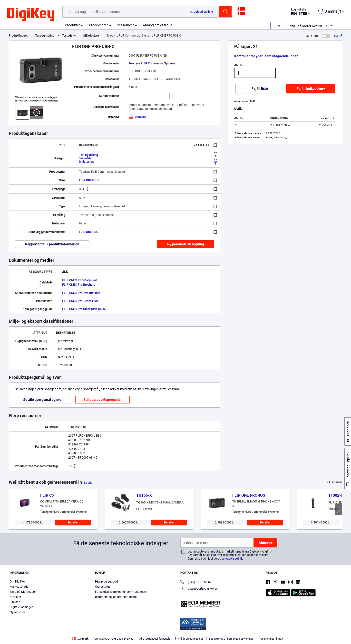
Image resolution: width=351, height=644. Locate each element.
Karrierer (15, 597)
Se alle (88, 483)
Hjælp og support (107, 582)
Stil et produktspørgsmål (102, 400)
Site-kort (15, 602)
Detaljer (73, 523)
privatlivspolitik (232, 558)
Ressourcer (125, 25)
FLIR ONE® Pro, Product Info (81, 293)
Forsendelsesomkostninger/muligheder (121, 592)
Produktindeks (18, 36)
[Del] (338, 36)
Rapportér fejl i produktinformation (52, 244)
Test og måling (45, 36)
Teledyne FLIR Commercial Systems (152, 63)
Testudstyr (69, 36)
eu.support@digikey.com (200, 589)
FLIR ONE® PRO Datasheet (80, 280)
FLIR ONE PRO (89, 232)
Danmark (80, 639)
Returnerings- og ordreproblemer (116, 597)
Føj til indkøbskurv (311, 89)
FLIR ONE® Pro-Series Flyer (80, 301)
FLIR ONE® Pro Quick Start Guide (84, 309)
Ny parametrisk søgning (186, 244)
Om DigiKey (17, 582)
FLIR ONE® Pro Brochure (79, 285)
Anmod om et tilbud (158, 25)
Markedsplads (19, 587)
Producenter (98, 25)
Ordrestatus (103, 587)
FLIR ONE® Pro (89, 180)
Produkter (72, 25)
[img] (31, 15)
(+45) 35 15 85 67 (196, 582)
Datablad (137, 117)
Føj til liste (260, 89)
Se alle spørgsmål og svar (43, 400)
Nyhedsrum (17, 612)
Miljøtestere (91, 36)
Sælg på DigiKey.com (24, 592)
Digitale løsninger (21, 607)
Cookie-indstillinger (272, 639)
